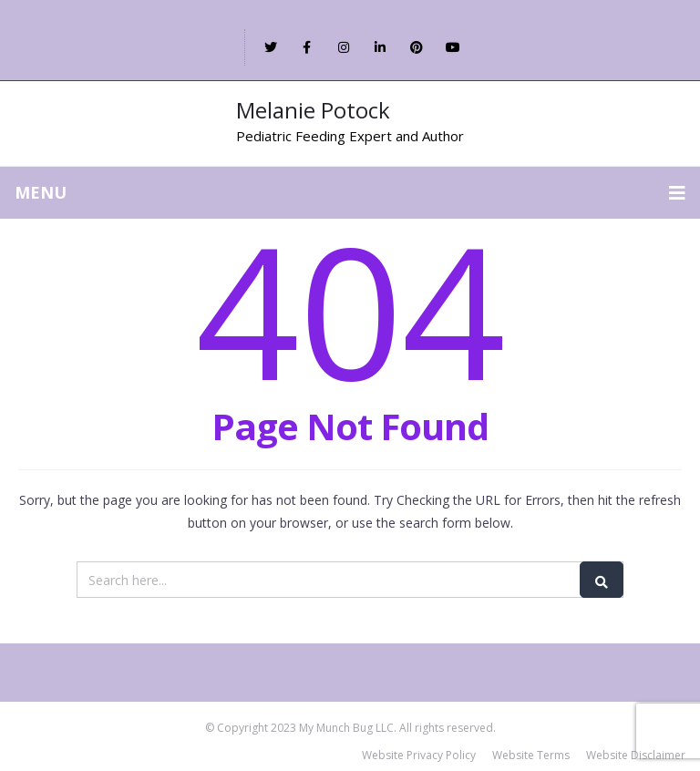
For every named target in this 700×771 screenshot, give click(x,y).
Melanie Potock (313, 110)
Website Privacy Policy (419, 755)
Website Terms (531, 755)
